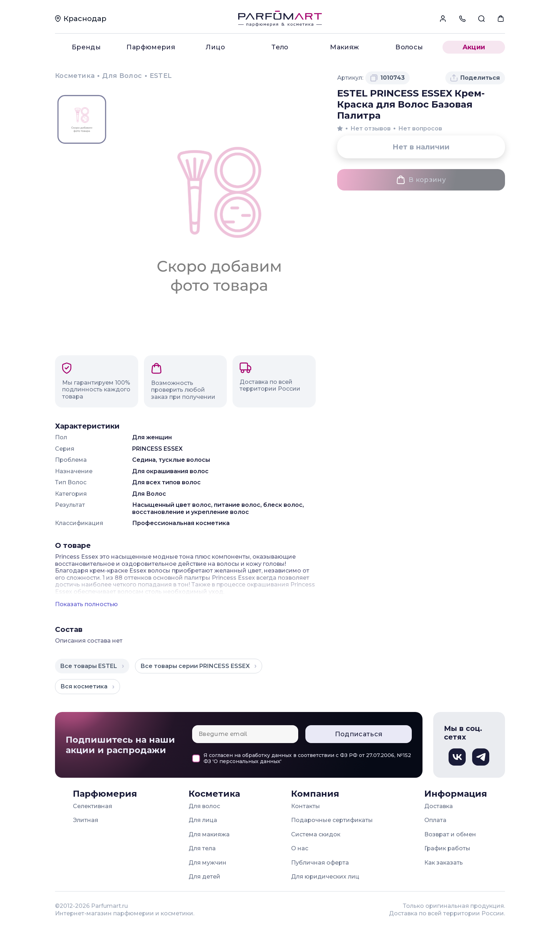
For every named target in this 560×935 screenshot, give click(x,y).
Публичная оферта (320, 863)
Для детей (204, 877)
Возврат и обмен (450, 834)
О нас (300, 848)
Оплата (435, 820)
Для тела (202, 848)
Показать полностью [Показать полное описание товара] (86, 604)
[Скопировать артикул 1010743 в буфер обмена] (387, 78)
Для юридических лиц (325, 877)
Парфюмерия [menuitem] (151, 47)
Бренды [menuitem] (86, 47)
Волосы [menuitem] (409, 47)
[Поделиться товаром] (475, 78)
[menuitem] (443, 19)
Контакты (306, 806)
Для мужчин (207, 863)
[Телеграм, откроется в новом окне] (481, 757)
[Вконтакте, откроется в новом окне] (457, 757)
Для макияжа (209, 834)
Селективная (92, 806)
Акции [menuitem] (474, 47)
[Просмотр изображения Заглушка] (82, 120)
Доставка (439, 806)
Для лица (203, 820)
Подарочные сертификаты (332, 820)
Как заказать (444, 863)
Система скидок (316, 834)
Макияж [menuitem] (344, 47)
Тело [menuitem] (280, 47)
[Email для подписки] (245, 734)
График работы (447, 848)
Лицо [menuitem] (215, 47)
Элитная (86, 820)
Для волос (204, 806)
